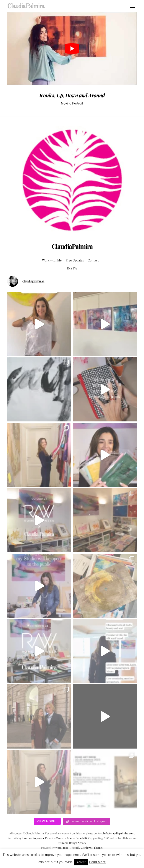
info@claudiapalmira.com (119, 833)
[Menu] (133, 6)
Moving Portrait (72, 103)
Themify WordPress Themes (87, 848)
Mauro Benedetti (77, 838)
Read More (97, 862)
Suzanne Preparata (33, 838)
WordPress (61, 848)
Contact (93, 260)
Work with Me (52, 260)
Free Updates (75, 260)
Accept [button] (81, 862)
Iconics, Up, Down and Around (72, 95)
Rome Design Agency (74, 843)
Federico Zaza (53, 838)
